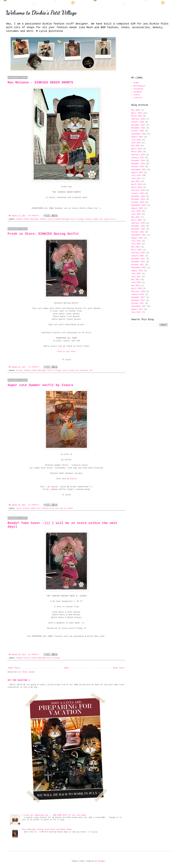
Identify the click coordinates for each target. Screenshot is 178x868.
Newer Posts (14, 668)
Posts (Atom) (29, 672)
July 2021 (136, 274)
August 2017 (137, 309)
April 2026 (137, 113)
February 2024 (138, 190)
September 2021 (139, 268)
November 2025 (138, 128)
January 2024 (138, 193)
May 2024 (136, 182)
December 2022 (138, 226)
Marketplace (139, 86)
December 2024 (138, 161)
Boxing (19, 370)
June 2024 (136, 179)
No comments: (34, 216)
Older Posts (119, 668)
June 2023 (136, 214)
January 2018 (138, 294)
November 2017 (138, 300)
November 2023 (138, 199)
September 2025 (139, 134)
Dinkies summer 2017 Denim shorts (100, 219)
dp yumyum (53, 487)
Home (66, 668)
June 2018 (136, 283)
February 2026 (138, 119)
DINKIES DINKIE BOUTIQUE (27, 219)
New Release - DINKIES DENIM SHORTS (40, 83)
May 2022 (136, 247)
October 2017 (138, 303)
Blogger (102, 861)
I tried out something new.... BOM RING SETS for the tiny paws (54, 815)
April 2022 (137, 250)
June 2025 (136, 143)
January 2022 (138, 256)
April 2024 (137, 184)
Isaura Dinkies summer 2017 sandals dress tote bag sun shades (45, 508)
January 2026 (138, 122)
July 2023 (136, 211)
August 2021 (137, 271)
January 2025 (138, 158)
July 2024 (136, 176)
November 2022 (138, 229)
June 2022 (136, 244)
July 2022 (136, 241)
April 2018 (137, 289)
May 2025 (136, 146)
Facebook (138, 92)
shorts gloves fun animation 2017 (78, 370)
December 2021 (138, 259)
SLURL (136, 83)
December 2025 (138, 125)
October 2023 (138, 202)
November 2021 (138, 262)
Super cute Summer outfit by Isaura (40, 385)
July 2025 (136, 140)
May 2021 (136, 280)
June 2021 (136, 277)
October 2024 (138, 167)
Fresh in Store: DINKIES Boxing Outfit (43, 234)
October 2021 (138, 265)
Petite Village (54, 370)
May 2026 (136, 110)
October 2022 (138, 232)
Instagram (138, 89)
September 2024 (139, 170)
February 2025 (138, 155)
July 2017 (136, 312)
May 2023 (136, 217)
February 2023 (138, 223)
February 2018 (138, 292)
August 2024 (137, 173)
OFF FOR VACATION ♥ (19, 680)
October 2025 (138, 131)
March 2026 (137, 116)
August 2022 (137, 238)
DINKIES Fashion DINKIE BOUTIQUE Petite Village (62, 219)
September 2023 (139, 205)
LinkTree (138, 98)
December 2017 (138, 297)
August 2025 (137, 137)
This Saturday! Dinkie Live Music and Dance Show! (47, 830)
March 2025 (137, 152)
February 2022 (138, 253)
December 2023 (138, 196)
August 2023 (137, 208)
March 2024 (137, 187)
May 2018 (136, 286)
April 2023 (137, 220)
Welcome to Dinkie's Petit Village (41, 13)
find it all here (66, 352)
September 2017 (139, 306)
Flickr (137, 95)
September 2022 (139, 235)
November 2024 (138, 164)
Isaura (73, 479)
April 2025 (137, 149)
